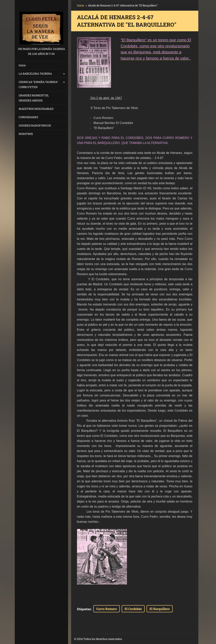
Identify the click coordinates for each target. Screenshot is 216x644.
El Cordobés (133, 609)
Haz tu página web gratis (158, 639)
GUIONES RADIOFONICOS (35, 125)
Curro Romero (107, 609)
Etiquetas (84, 609)
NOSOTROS (26, 134)
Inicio (22, 65)
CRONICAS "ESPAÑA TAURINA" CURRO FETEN (38, 84)
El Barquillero (160, 609)
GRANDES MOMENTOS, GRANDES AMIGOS (34, 98)
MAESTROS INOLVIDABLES (36, 109)
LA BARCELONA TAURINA (35, 74)
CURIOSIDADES (28, 117)
